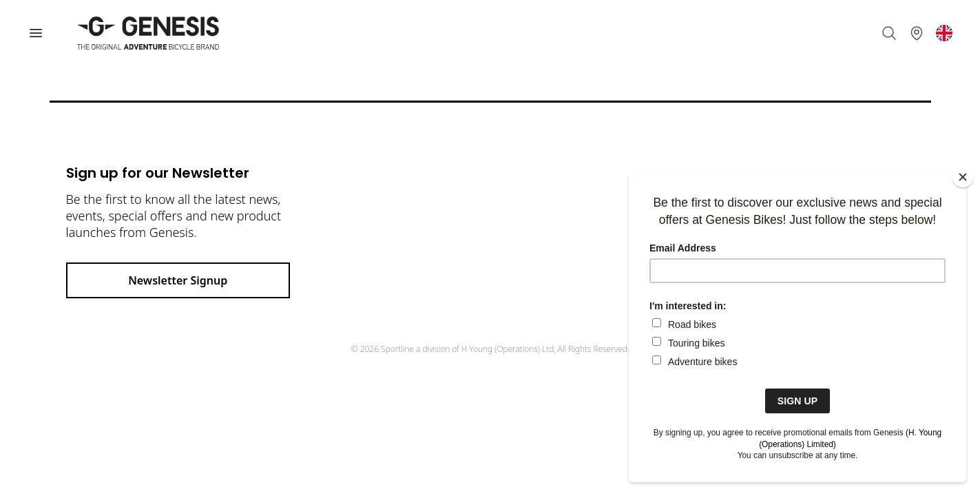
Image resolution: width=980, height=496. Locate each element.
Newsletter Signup (178, 280)
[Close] (963, 177)
